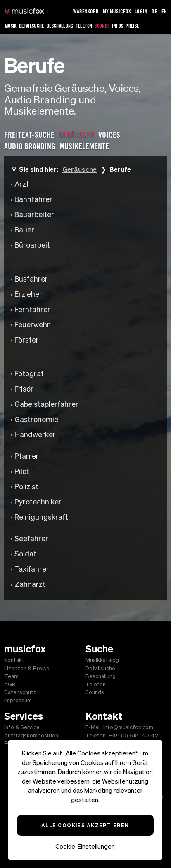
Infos (118, 26)
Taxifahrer (32, 569)
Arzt (22, 184)
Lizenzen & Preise (27, 668)
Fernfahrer (32, 309)
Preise (132, 26)
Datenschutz (20, 692)
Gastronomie (36, 419)
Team (11, 676)
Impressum (18, 700)
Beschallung (60, 26)
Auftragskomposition (31, 735)
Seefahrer (31, 538)
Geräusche (80, 169)
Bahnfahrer (33, 199)
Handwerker (35, 435)
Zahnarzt (30, 584)
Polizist (26, 487)
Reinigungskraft (41, 517)
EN (164, 11)
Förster (27, 340)
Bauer (24, 230)
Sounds (102, 26)
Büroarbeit (32, 245)
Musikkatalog (102, 660)
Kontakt (14, 660)
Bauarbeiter (34, 215)
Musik (11, 26)
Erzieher (28, 294)
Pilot (22, 471)
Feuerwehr (32, 325)
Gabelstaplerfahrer (46, 404)
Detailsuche (32, 26)
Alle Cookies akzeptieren (85, 825)
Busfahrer (31, 279)
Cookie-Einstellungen (85, 846)
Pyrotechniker (38, 502)
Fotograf (29, 374)
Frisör (24, 389)
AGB (10, 684)
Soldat (25, 554)
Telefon (84, 26)
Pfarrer (27, 456)
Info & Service (22, 727)
